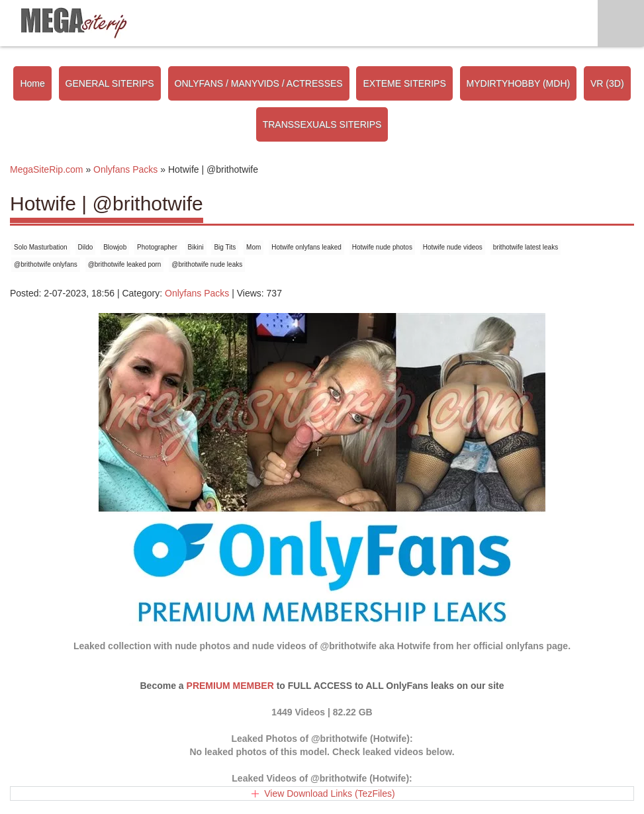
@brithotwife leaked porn (125, 264)
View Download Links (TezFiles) (329, 793)
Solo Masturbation (41, 247)
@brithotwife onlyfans (46, 264)
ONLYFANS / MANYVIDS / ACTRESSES (259, 83)
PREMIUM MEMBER (230, 686)
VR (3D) (607, 83)
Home (32, 83)
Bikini (196, 247)
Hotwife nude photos (382, 247)
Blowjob (115, 247)
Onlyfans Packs (197, 293)
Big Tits (225, 247)
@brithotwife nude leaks (207, 264)
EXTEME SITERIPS (404, 83)
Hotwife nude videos (453, 247)
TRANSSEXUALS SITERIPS (322, 124)
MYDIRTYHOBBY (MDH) (519, 83)
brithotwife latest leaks (526, 247)
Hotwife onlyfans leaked (306, 247)
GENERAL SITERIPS (110, 83)
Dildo (86, 247)
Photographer (157, 247)
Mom (253, 247)
